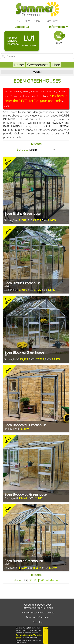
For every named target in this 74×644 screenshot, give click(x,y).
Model (37, 72)
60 (30, 580)
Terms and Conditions (38, 617)
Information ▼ (59, 27)
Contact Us (22, 27)
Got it (46, 630)
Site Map (38, 622)
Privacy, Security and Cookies (38, 613)
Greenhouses (38, 65)
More (56, 65)
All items (52, 580)
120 (42, 580)
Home (19, 65)
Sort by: (22, 149)
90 (36, 580)
